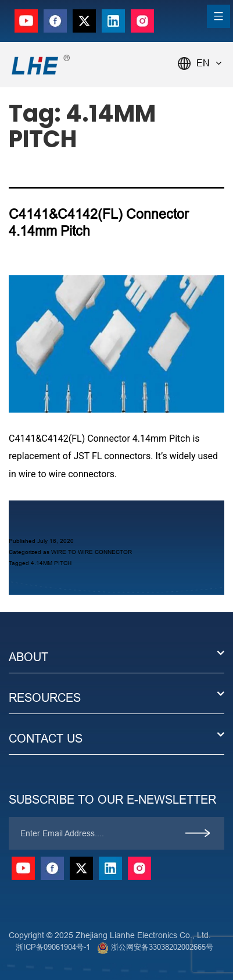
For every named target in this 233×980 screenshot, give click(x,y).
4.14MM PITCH (51, 563)
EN (209, 63)
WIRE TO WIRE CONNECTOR (92, 552)
